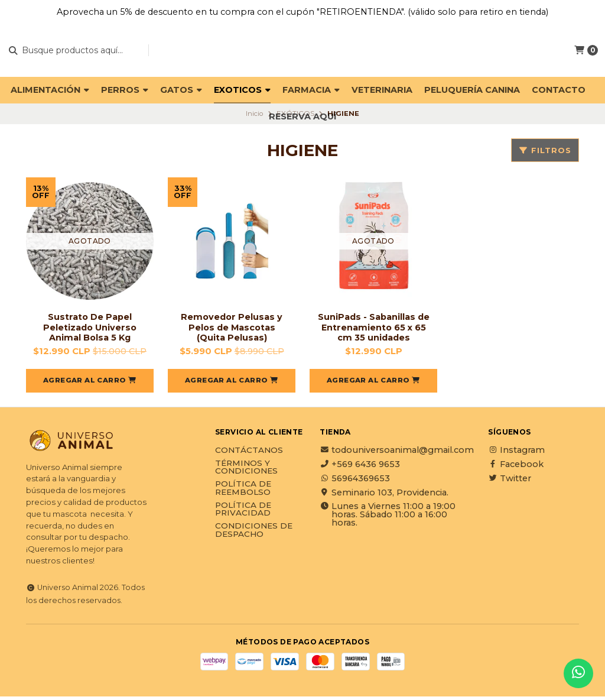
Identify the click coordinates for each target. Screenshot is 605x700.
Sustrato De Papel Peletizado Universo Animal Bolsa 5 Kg (90, 329)
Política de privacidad (243, 513)
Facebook (516, 468)
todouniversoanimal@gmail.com (397, 453)
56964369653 (355, 482)
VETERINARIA (382, 90)
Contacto (559, 90)
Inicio (254, 114)
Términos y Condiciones (246, 471)
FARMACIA (311, 90)
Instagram (516, 453)
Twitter (510, 482)
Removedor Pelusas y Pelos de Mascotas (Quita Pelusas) (232, 329)
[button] (90, 384)
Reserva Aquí (302, 116)
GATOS (181, 90)
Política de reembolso (243, 492)
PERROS (125, 90)
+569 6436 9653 (360, 468)
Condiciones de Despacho (254, 534)
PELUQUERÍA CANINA (472, 90)
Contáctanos (249, 454)
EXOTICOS (242, 90)
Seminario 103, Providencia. (384, 496)
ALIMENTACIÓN (50, 90)
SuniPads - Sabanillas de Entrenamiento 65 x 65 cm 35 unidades (373, 329)
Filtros (545, 150)
